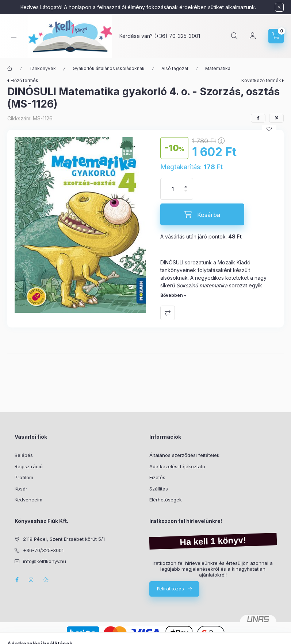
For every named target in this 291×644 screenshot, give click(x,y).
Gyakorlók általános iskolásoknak (109, 68)
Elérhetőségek (166, 500)
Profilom (24, 477)
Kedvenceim (28, 500)
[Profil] (253, 36)
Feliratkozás (171, 589)
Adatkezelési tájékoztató (177, 466)
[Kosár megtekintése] (276, 36)
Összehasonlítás (168, 313)
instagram (31, 580)
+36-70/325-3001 (43, 550)
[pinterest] (276, 118)
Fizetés (157, 477)
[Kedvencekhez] (269, 129)
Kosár (21, 489)
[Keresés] (234, 36)
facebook (17, 580)
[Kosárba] (202, 214)
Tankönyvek (43, 68)
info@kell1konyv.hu (45, 561)
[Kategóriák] (14, 36)
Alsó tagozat (175, 68)
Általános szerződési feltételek (184, 455)
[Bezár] (279, 7)
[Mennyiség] (173, 189)
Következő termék (261, 80)
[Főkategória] (10, 69)
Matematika (218, 68)
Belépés (24, 455)
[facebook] (258, 118)
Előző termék (24, 80)
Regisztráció (29, 466)
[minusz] (186, 194)
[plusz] (186, 184)
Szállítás (159, 489)
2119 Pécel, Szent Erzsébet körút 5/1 (64, 539)
